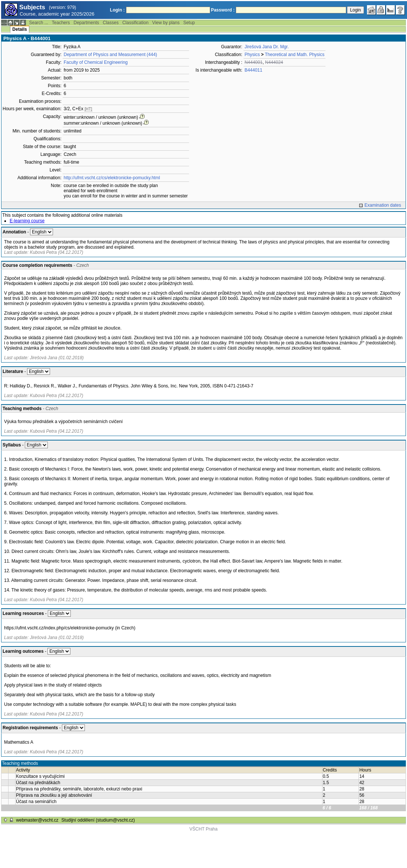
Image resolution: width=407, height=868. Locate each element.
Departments (87, 23)
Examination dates (383, 205)
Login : (118, 10)
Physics (252, 55)
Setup (189, 23)
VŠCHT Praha (203, 829)
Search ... (38, 23)
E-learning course (27, 221)
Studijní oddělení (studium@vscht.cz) (98, 820)
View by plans (166, 23)
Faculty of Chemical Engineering (96, 62)
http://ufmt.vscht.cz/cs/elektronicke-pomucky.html (112, 178)
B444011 (254, 70)
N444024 (274, 62)
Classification (135, 23)
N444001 (254, 62)
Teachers (61, 23)
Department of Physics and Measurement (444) (110, 55)
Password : (223, 10)
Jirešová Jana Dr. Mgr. (267, 47)
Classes (111, 23)
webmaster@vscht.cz (37, 820)
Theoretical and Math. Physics (295, 55)
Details (19, 29)
